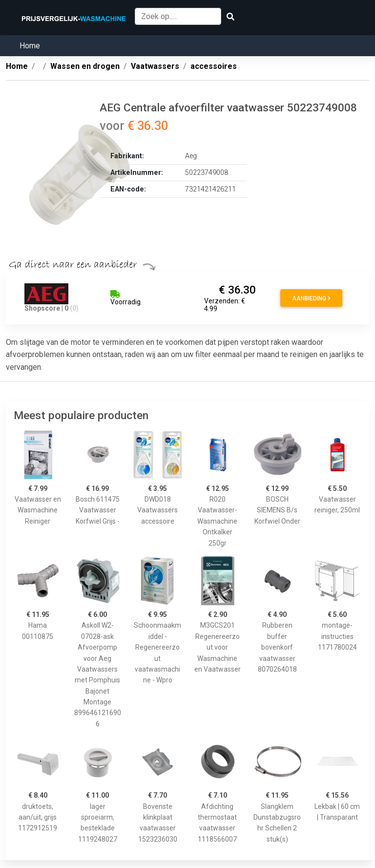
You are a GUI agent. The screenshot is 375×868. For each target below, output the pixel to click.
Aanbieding (311, 298)
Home (30, 46)
